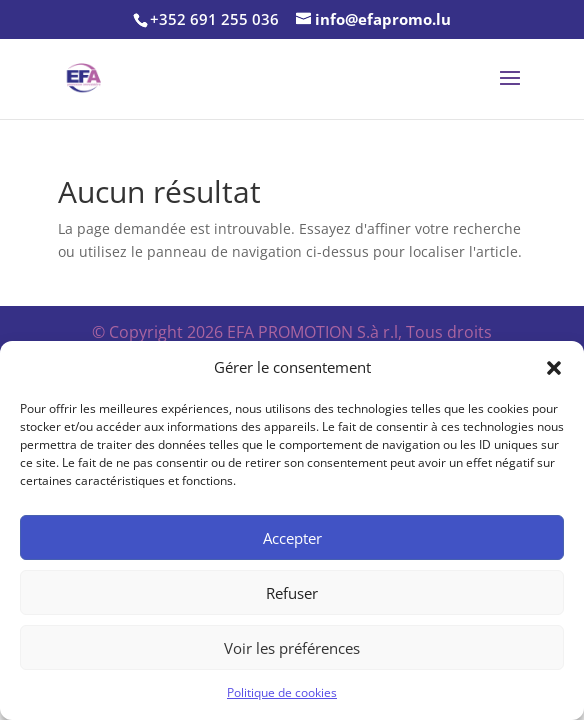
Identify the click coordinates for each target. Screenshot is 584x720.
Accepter (292, 538)
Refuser (292, 593)
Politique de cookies (282, 692)
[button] (554, 368)
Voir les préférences (292, 648)
